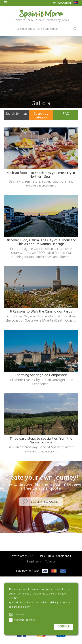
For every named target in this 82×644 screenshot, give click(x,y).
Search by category (41, 116)
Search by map (16, 114)
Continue (64, 627)
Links (42, 556)
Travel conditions (58, 556)
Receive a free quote (44, 502)
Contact (50, 562)
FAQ (66, 114)
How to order (18, 556)
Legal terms (34, 562)
